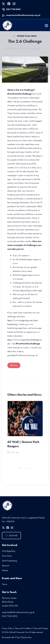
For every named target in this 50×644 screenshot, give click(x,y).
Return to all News (27, 36)
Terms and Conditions (23, 628)
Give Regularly (9, 551)
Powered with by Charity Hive (17, 637)
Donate (11, 535)
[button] (19, 468)
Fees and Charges (41, 628)
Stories (5, 570)
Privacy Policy (7, 628)
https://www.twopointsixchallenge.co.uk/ (25, 342)
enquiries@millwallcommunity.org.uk (23, 15)
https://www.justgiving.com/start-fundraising (23, 322)
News (5, 584)
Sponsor (6, 565)
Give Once (7, 556)
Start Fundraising (9, 561)
